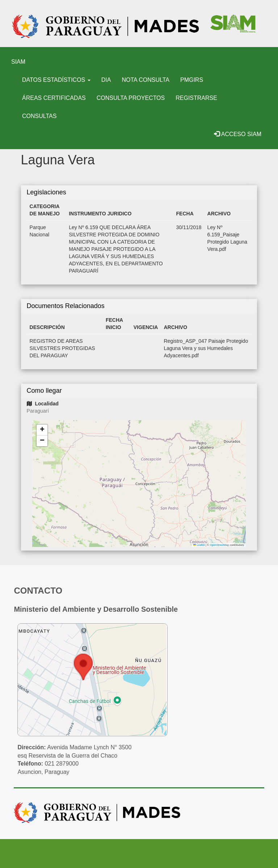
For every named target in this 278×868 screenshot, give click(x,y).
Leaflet (199, 545)
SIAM (18, 62)
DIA (106, 80)
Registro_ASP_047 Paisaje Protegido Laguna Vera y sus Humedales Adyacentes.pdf (206, 348)
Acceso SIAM (238, 134)
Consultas (39, 116)
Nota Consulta (146, 80)
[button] (42, 430)
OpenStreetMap (220, 545)
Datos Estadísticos (56, 80)
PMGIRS (192, 80)
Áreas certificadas (54, 98)
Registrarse (196, 98)
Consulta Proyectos (131, 98)
